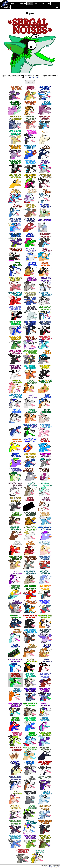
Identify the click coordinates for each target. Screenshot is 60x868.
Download (30, 82)
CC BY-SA (34, 78)
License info (57, 867)
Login (57, 7)
